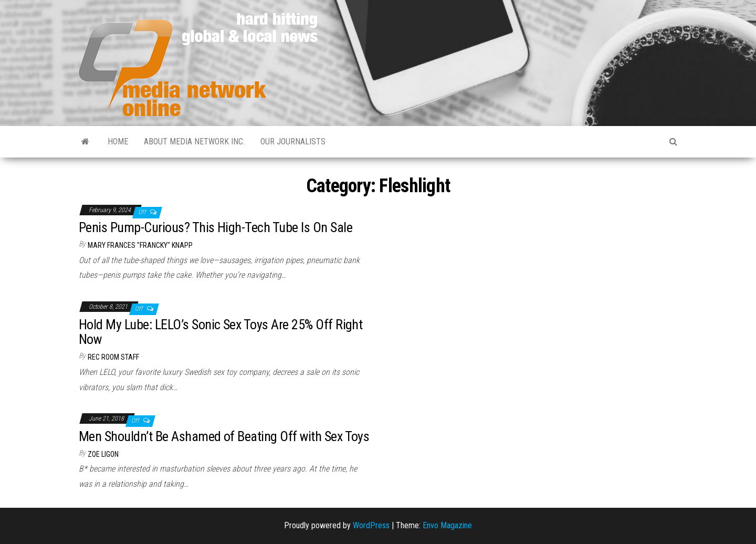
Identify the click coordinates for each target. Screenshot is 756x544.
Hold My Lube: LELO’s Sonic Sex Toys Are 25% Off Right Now (220, 332)
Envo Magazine (447, 525)
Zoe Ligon (103, 454)
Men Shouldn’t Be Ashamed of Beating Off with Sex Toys (224, 436)
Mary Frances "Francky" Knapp (140, 245)
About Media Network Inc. (194, 142)
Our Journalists (293, 142)
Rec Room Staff (113, 357)
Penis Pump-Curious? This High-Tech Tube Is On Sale (216, 227)
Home (118, 142)
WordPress (371, 525)
